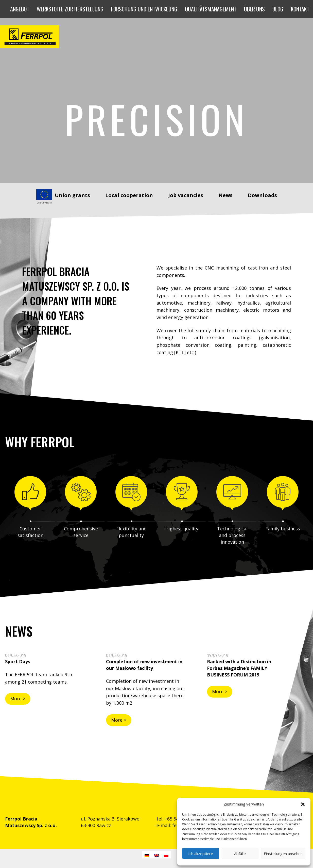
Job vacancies (186, 195)
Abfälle (240, 854)
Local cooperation (129, 195)
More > (18, 699)
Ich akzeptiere (201, 854)
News (225, 195)
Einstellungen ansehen (283, 854)
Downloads (262, 195)
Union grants (72, 195)
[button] (303, 804)
